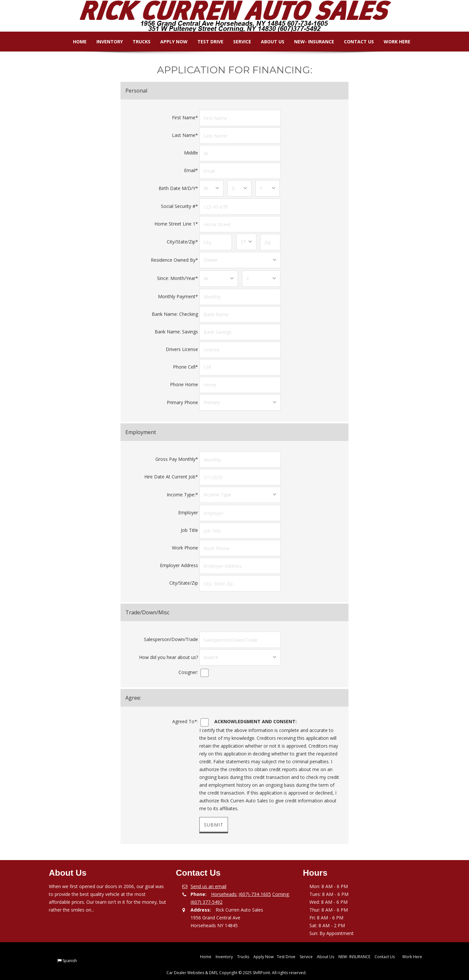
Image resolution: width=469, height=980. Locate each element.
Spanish (70, 956)
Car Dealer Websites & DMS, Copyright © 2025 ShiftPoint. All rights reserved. (236, 968)
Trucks (137, 42)
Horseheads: (224, 889)
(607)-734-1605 (255, 889)
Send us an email (208, 881)
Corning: (281, 889)
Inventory (105, 42)
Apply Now (169, 42)
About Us (268, 42)
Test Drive (206, 42)
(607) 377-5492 (206, 897)
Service (237, 42)
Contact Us (354, 42)
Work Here (392, 42)
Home (75, 42)
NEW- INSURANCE (309, 42)
